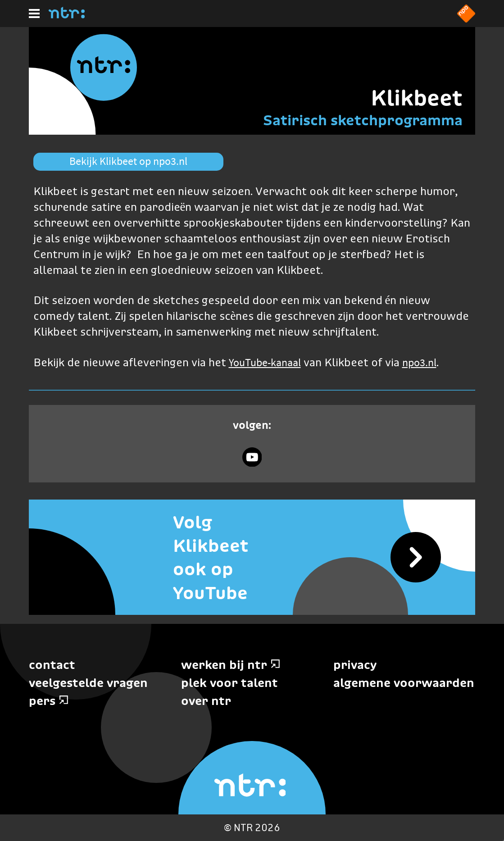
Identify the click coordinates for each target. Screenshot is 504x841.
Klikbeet (417, 98)
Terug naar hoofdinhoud (503, 840)
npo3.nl (419, 362)
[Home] (67, 16)
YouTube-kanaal (265, 362)
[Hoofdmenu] (34, 14)
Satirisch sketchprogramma (363, 120)
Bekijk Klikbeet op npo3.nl (128, 161)
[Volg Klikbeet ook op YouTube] (252, 557)
